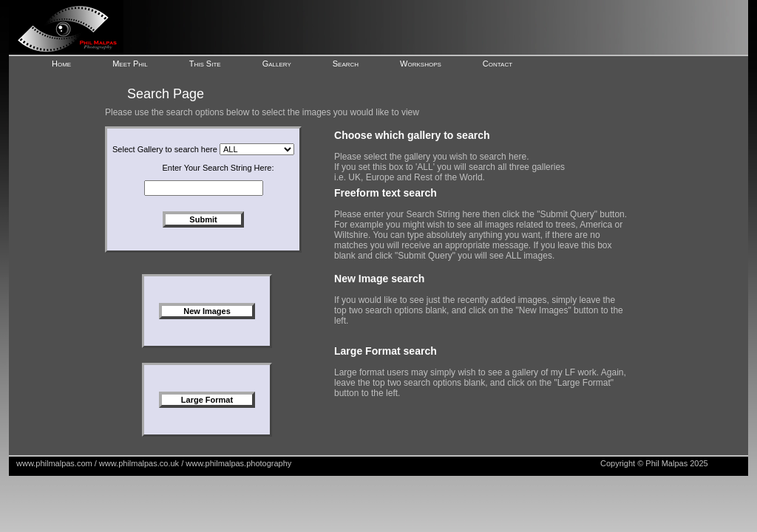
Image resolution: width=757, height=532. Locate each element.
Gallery (277, 64)
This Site (205, 64)
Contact (498, 64)
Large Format (207, 400)
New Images (207, 311)
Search (346, 64)
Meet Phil (130, 64)
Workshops (421, 64)
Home (61, 64)
